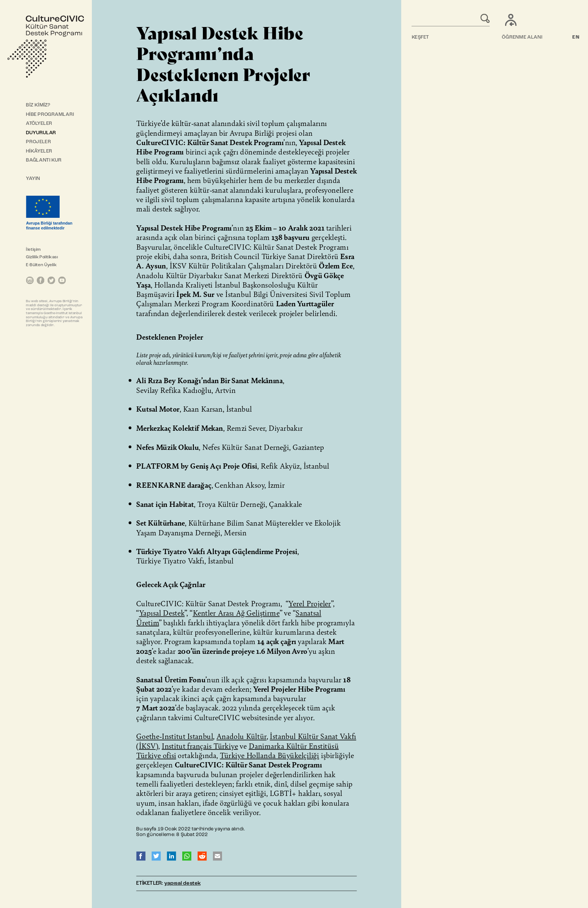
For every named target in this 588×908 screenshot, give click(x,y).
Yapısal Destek (162, 613)
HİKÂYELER (39, 151)
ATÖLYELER (39, 124)
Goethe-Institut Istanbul (175, 736)
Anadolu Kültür (241, 736)
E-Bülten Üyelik (41, 265)
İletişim (33, 250)
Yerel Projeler (310, 603)
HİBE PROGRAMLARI (50, 115)
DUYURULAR (41, 133)
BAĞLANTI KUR (44, 160)
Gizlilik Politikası (42, 257)
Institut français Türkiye (200, 746)
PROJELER (38, 142)
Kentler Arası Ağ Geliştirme (236, 613)
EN (576, 37)
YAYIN (33, 179)
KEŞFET (420, 37)
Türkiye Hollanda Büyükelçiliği (269, 755)
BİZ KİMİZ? (38, 105)
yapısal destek (182, 884)
